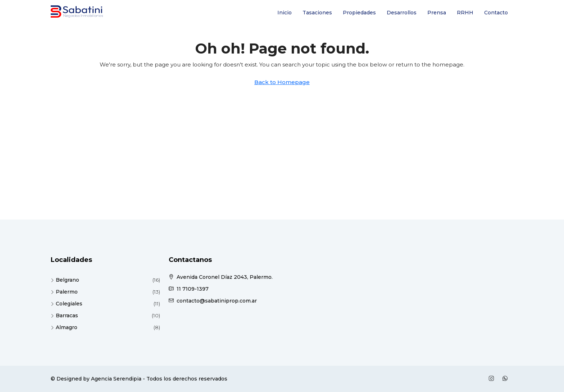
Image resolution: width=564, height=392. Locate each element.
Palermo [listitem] (64, 292)
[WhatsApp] (506, 379)
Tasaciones (317, 13)
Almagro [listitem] (64, 327)
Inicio (285, 13)
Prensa (437, 13)
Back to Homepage (282, 82)
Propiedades (359, 13)
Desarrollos (402, 13)
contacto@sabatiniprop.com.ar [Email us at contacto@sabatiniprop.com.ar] (217, 301)
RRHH (465, 13)
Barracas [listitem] (64, 315)
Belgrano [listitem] (65, 280)
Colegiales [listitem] (67, 304)
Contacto (496, 13)
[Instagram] (493, 379)
